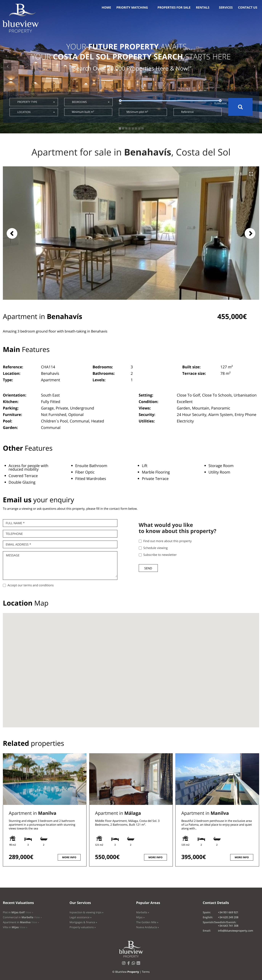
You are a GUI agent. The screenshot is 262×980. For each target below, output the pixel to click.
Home (106, 7)
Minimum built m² (83, 112)
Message (13, 555)
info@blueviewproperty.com (236, 931)
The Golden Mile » (147, 922)
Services (226, 7)
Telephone (14, 534)
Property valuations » (83, 927)
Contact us (248, 7)
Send (148, 568)
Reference (187, 112)
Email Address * (18, 544)
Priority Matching (132, 7)
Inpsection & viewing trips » (87, 912)
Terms (146, 972)
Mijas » (140, 917)
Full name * (15, 523)
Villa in (15, 927)
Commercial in (22, 917)
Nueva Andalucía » (147, 927)
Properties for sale (174, 7)
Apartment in (32, 813)
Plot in (18, 912)
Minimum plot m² (137, 112)
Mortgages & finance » (83, 922)
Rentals (203, 7)
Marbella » (143, 912)
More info (69, 857)
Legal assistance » (81, 917)
